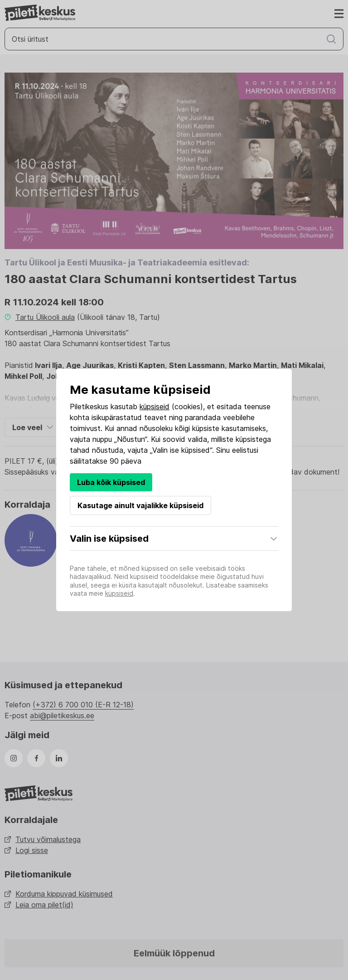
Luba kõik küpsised (111, 482)
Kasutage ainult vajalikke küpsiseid (140, 505)
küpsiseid (155, 407)
